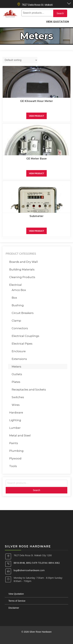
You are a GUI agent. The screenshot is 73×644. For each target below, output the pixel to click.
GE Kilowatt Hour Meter (36, 101)
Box (14, 298)
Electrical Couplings (25, 336)
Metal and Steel (20, 435)
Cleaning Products (22, 277)
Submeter (36, 216)
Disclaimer (14, 608)
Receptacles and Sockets (29, 390)
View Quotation (58, 22)
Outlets (17, 374)
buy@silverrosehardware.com (29, 570)
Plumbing (16, 451)
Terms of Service (17, 601)
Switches (18, 397)
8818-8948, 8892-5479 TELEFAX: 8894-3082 (37, 563)
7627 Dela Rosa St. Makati (37, 5)
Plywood (15, 458)
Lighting (15, 420)
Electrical (15, 285)
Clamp (16, 321)
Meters (16, 367)
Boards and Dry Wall (24, 262)
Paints (14, 443)
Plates (16, 382)
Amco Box (19, 290)
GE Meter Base (36, 159)
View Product (36, 116)
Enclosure (19, 351)
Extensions (19, 359)
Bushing (18, 305)
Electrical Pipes (22, 344)
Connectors (20, 328)
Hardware (16, 412)
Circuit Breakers (23, 313)
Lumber (15, 428)
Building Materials (22, 269)
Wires (16, 405)
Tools (13, 466)
